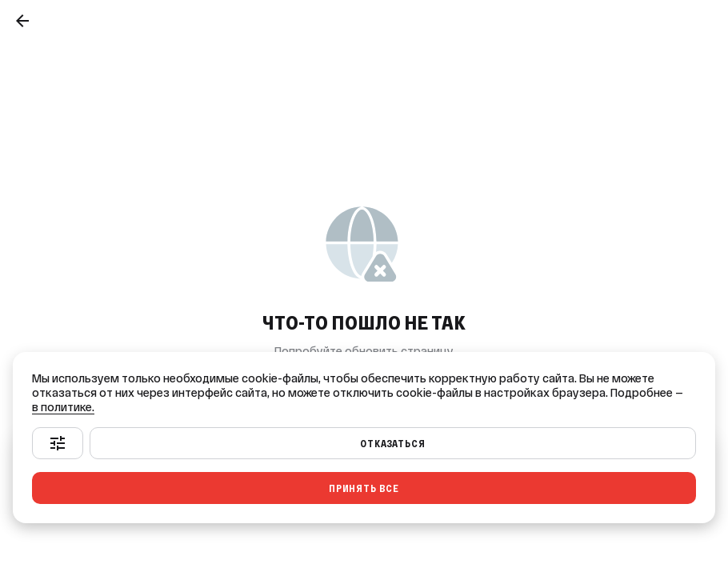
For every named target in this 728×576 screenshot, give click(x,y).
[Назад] (22, 21)
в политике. (63, 407)
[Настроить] (58, 443)
